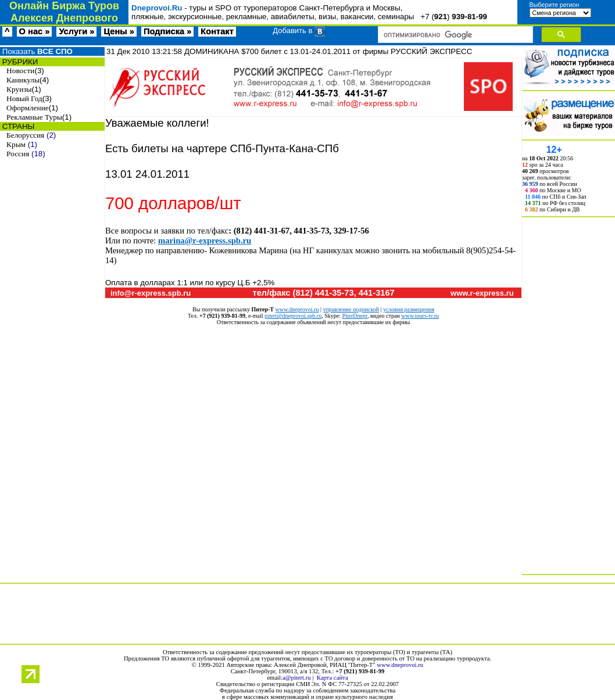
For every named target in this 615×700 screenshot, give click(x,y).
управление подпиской (351, 309)
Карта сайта (332, 678)
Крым (16, 144)
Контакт (217, 31)
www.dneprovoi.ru (297, 309)
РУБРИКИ (19, 62)
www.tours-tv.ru (420, 316)
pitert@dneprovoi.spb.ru (293, 316)
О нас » (35, 31)
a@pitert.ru (297, 678)
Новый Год (24, 98)
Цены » (119, 31)
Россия (18, 154)
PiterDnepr (354, 316)
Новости (20, 71)
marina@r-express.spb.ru (205, 240)
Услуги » (76, 31)
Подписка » (167, 31)
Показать (36, 51)
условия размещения (409, 309)
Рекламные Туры (34, 117)
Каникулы (23, 80)
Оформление (28, 108)
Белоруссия (25, 135)
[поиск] (454, 35)
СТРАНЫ (17, 126)
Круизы (19, 89)
